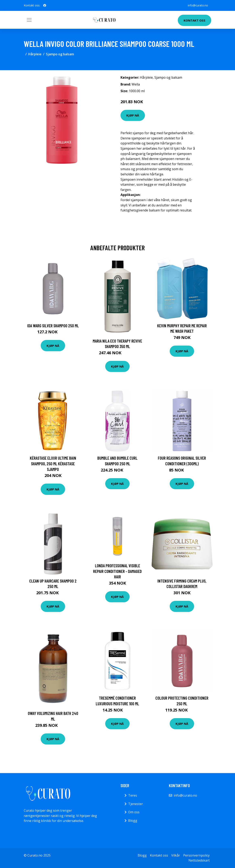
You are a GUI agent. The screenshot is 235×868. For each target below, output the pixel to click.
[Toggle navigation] (29, 20)
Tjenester (136, 804)
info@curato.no (198, 5)
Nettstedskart (199, 860)
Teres (133, 795)
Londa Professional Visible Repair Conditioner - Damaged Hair (117, 571)
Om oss (134, 812)
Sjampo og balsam (60, 54)
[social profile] (45, 5)
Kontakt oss (194, 20)
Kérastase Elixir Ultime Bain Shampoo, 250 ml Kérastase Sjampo (53, 463)
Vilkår (176, 855)
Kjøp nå (133, 115)
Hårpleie (35, 54)
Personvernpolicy (196, 855)
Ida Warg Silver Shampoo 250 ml (53, 326)
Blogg (133, 821)
